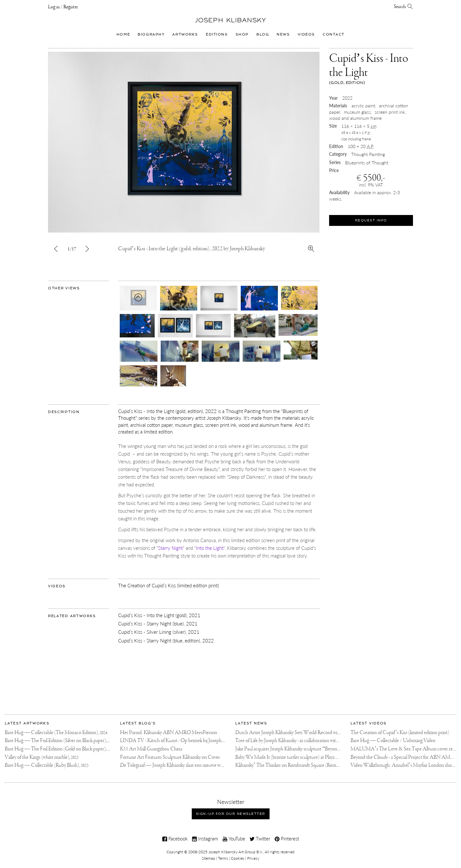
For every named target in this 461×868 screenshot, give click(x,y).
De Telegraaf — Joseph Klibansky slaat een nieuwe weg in (175, 765)
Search (403, 7)
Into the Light (210, 548)
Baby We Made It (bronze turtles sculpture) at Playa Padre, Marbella (300, 757)
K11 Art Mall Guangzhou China (151, 749)
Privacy (253, 858)
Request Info (371, 220)
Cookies (238, 858)
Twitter (260, 839)
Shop (242, 34)
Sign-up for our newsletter (231, 814)
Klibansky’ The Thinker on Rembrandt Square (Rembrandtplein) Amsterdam (310, 765)
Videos (306, 34)
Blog (263, 34)
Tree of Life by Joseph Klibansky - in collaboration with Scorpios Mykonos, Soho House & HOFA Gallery (336, 741)
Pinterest (287, 839)
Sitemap (208, 858)
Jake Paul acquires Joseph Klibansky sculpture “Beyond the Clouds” (300, 749)
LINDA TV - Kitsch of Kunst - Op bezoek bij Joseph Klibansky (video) (188, 741)
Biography (151, 34)
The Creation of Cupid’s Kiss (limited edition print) (400, 733)
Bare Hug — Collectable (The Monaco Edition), (56, 733)
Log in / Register (63, 7)
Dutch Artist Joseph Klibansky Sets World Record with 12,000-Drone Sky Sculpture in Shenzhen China (334, 733)
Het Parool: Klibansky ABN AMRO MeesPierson (169, 733)
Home (123, 34)
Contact (334, 34)
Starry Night (170, 548)
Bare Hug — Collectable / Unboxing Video (393, 741)
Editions (217, 34)
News (283, 34)
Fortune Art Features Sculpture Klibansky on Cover (170, 757)
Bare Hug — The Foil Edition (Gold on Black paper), (60, 749)
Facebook (175, 839)
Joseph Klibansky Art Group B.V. (236, 852)
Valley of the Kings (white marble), (42, 757)
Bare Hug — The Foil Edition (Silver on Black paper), (60, 741)
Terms (223, 858)
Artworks (185, 34)
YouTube (234, 839)
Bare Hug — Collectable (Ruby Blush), (47, 765)
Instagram (205, 839)
